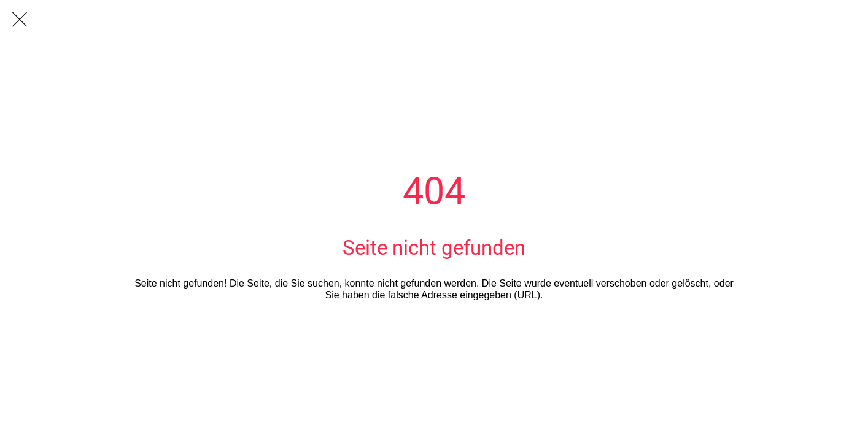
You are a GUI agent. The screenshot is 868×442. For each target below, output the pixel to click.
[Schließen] (20, 20)
